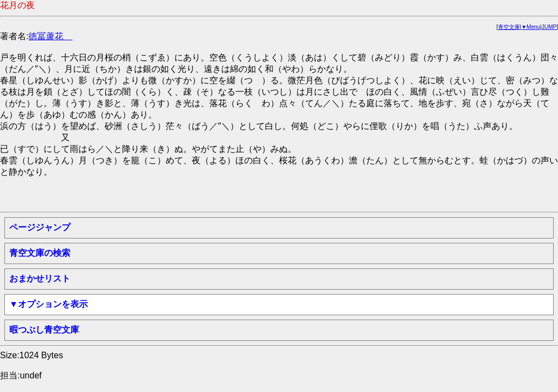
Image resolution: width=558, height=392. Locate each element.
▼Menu (530, 27)
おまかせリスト (40, 278)
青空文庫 (509, 27)
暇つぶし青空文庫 (44, 330)
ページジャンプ (40, 227)
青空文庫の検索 (40, 253)
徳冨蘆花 (50, 36)
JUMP (549, 27)
